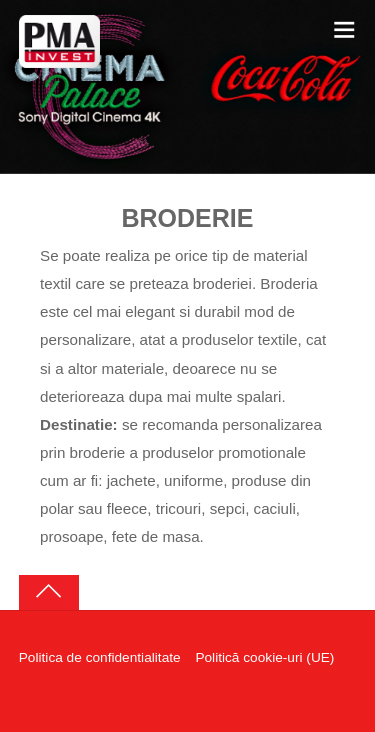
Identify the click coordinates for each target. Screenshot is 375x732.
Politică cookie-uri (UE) (264, 657)
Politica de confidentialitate (100, 657)
